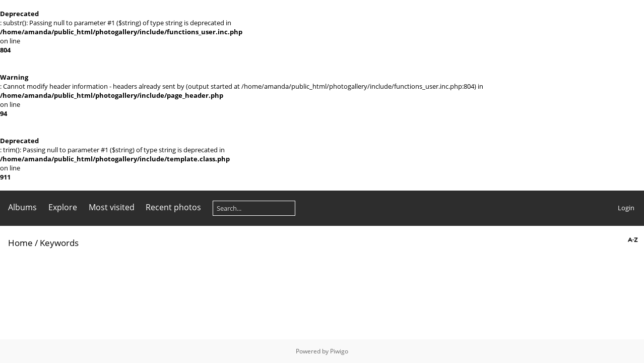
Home (20, 243)
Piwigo (339, 351)
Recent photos (173, 207)
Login (626, 208)
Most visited (112, 207)
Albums (22, 207)
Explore (63, 207)
